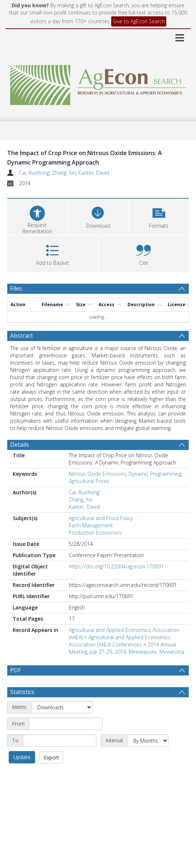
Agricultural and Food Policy (101, 518)
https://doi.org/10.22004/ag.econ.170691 (116, 566)
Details (20, 445)
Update (22, 774)
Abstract (22, 336)
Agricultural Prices (89, 481)
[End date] (60, 758)
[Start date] (66, 741)
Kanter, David (94, 173)
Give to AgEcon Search (139, 21)
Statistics (22, 709)
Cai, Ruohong (34, 173)
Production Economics (95, 533)
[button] (159, 216)
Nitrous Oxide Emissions (97, 474)
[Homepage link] (98, 83)
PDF (16, 670)
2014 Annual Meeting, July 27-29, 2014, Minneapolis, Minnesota (126, 648)
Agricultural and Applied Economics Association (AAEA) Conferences (120, 641)
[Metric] (62, 725)
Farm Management (91, 525)
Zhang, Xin (64, 173)
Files (16, 288)
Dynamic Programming (155, 474)
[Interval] (148, 758)
